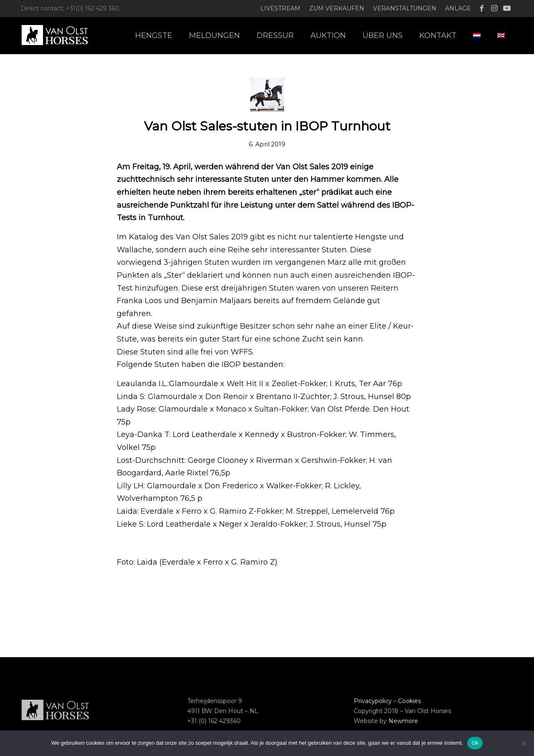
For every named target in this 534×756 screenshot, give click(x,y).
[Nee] (524, 743)
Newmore (403, 721)
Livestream (280, 8)
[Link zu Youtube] (507, 8)
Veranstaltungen (405, 8)
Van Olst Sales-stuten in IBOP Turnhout (267, 126)
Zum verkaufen (337, 8)
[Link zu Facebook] (482, 8)
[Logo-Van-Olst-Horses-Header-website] (60, 35)
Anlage (458, 8)
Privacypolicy (373, 701)
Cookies (409, 701)
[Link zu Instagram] (494, 8)
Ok (475, 743)
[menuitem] (281, 9)
